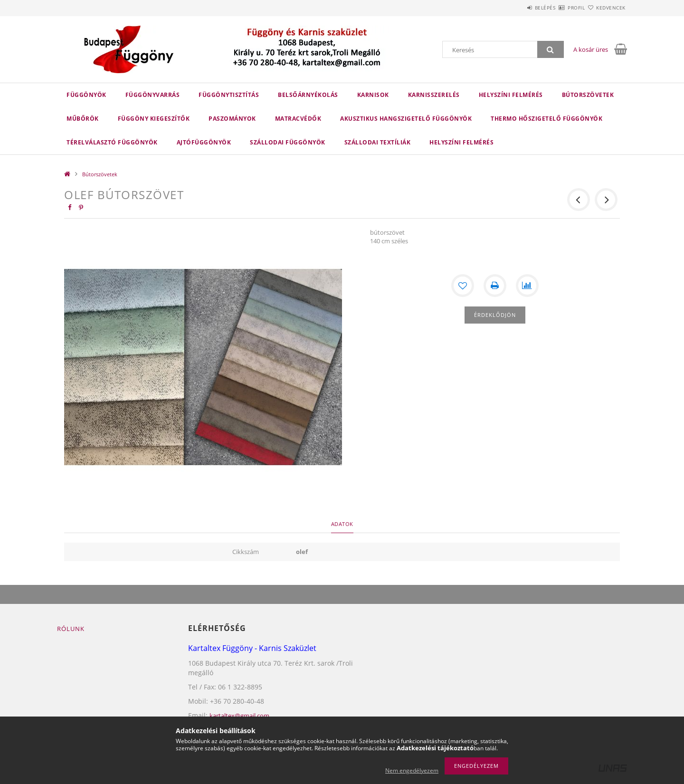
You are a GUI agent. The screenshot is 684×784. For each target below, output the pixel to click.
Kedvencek (606, 8)
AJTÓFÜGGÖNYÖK (204, 142)
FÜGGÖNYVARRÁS (153, 95)
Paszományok (232, 119)
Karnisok (373, 95)
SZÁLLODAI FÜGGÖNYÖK (288, 142)
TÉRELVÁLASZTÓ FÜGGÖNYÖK (112, 142)
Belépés (517, 8)
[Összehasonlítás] (527, 286)
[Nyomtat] (495, 286)
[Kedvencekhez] (463, 286)
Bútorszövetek (588, 95)
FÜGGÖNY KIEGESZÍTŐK (154, 119)
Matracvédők (298, 119)
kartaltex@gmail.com (239, 716)
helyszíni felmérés (461, 142)
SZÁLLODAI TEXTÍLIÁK (378, 142)
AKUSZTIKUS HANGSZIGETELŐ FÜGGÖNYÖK (406, 119)
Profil (560, 8)
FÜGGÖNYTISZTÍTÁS (229, 95)
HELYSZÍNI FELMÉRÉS (511, 95)
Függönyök (86, 95)
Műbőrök (83, 119)
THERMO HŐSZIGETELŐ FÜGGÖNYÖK (546, 119)
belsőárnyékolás (308, 95)
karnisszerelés (434, 95)
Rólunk (71, 629)
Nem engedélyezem (412, 770)
